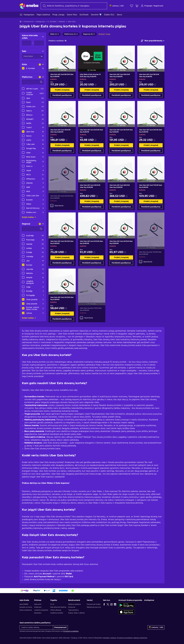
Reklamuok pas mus (94, 607)
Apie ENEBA (24, 604)
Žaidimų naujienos (75, 604)
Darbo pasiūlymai (26, 610)
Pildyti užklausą (56, 610)
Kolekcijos (38, 607)
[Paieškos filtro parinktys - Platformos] (33, 82)
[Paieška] (74, 6)
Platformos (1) (71, 34)
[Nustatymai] (117, 6)
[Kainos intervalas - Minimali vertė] (27, 43)
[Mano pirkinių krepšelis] (137, 6)
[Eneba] (29, 6)
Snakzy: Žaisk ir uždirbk (76, 613)
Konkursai (72, 607)
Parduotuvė (29, 22)
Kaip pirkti (38, 604)
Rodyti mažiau (29, 217)
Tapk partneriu (73, 610)
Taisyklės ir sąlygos (109, 638)
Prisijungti (146, 6)
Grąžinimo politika (57, 613)
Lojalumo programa (41, 610)
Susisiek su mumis (26, 607)
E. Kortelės (52, 22)
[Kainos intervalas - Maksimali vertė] (39, 43)
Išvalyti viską (104, 34)
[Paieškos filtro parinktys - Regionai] (33, 229)
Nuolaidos (38, 613)
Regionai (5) (89, 34)
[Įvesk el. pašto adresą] (36, 627)
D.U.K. (52, 604)
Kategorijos (41, 22)
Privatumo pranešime (71, 631)
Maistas (62, 22)
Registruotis (158, 6)
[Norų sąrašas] (132, 6)
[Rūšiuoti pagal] (153, 41)
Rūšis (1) (55, 34)
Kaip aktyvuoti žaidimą (58, 607)
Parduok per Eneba (94, 604)
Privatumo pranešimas (125, 638)
